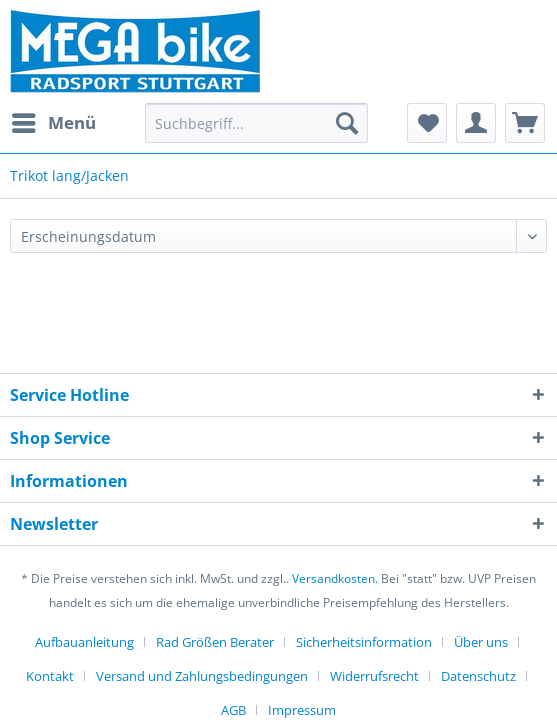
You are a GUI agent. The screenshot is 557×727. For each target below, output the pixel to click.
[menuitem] (53, 123)
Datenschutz (478, 676)
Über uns (481, 642)
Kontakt (50, 676)
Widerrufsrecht (374, 676)
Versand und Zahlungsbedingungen (202, 676)
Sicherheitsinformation (364, 642)
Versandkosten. (335, 578)
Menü (54, 120)
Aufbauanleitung (84, 642)
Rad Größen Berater (215, 642)
